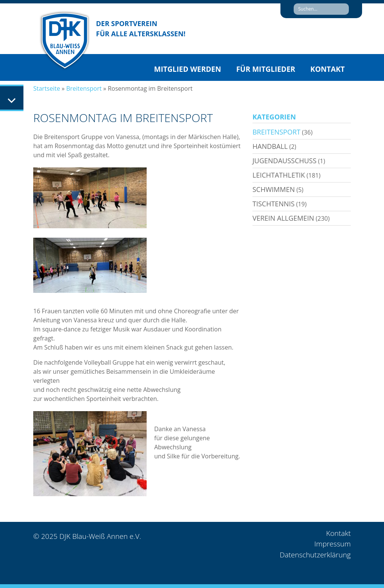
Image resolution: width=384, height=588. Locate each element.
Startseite (47, 88)
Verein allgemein (283, 218)
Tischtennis (273, 204)
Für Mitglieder (266, 69)
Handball (270, 146)
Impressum (333, 544)
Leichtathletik (279, 175)
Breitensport (84, 88)
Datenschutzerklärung (315, 555)
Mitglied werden (188, 69)
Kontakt (327, 69)
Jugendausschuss (284, 161)
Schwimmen (274, 189)
